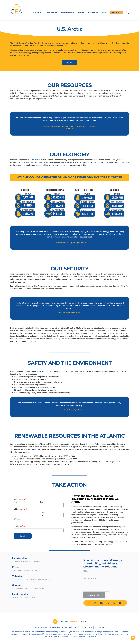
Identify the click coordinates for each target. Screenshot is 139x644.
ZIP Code (17, 519)
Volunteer (18, 576)
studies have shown (34, 160)
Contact (17, 585)
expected (65, 447)
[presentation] (96, 588)
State (42, 512)
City (15, 512)
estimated (32, 449)
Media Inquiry (20, 594)
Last (42, 502)
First (15, 502)
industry (40, 371)
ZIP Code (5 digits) (91, 579)
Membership (19, 558)
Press (15, 567)
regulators (28, 371)
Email (86, 571)
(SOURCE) (69, 129)
